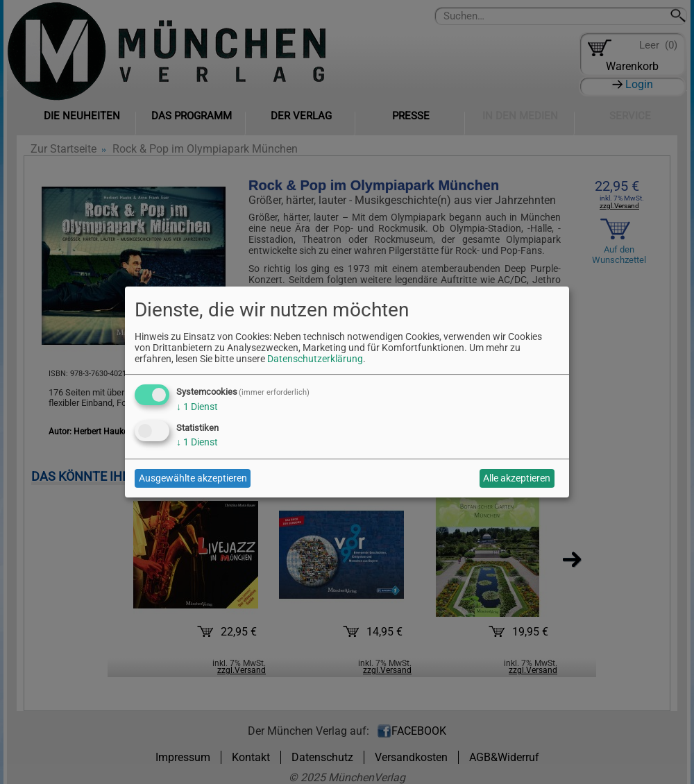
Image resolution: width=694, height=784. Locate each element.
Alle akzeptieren (517, 478)
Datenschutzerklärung (315, 359)
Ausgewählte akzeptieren (193, 478)
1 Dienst (197, 407)
